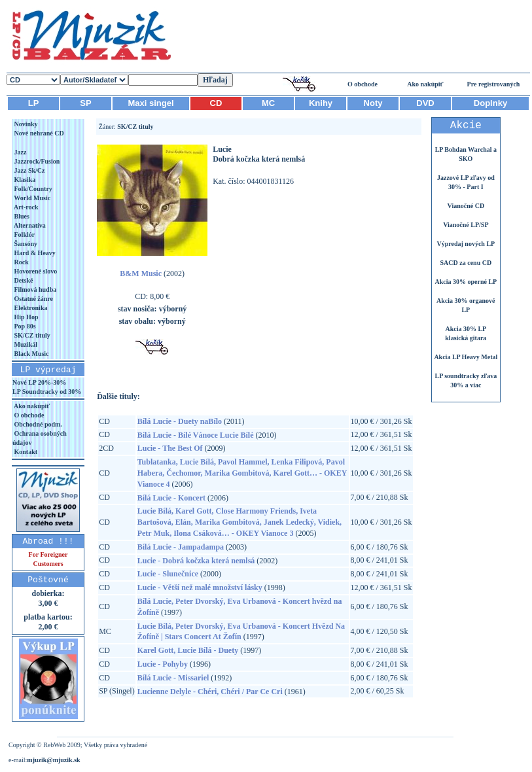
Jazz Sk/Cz (28, 170)
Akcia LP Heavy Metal (466, 357)
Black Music (31, 354)
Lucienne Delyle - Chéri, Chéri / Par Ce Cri (210, 692)
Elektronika (30, 308)
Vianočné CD (466, 206)
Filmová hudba (34, 289)
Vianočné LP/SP (466, 225)
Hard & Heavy (34, 253)
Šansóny (25, 244)
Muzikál (25, 344)
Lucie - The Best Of (170, 448)
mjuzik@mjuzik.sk (53, 760)
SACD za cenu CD (466, 263)
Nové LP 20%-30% (39, 382)
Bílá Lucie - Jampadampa (181, 547)
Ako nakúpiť (425, 84)
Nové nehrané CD (38, 133)
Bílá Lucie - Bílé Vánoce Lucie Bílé (196, 435)
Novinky (25, 124)
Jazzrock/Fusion (36, 161)
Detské (23, 280)
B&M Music (141, 273)
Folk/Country (32, 189)
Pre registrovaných (494, 84)
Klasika (24, 180)
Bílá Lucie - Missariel (173, 678)
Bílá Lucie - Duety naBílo (180, 421)
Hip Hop (25, 317)
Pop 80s (24, 326)
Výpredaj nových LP (466, 244)
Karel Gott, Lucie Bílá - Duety (188, 650)
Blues (21, 216)
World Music (31, 198)
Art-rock (26, 207)
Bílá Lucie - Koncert (171, 498)
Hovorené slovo (35, 271)
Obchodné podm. (37, 424)
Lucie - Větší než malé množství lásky (200, 588)
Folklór (24, 235)
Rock (21, 262)
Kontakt (25, 452)
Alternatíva (29, 225)
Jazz (19, 152)
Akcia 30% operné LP (466, 282)
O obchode (363, 84)
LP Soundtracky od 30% (47, 392)
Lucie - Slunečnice (168, 574)
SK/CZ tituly (31, 335)
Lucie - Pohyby (163, 664)
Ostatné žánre (33, 299)
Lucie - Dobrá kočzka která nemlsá (196, 561)
